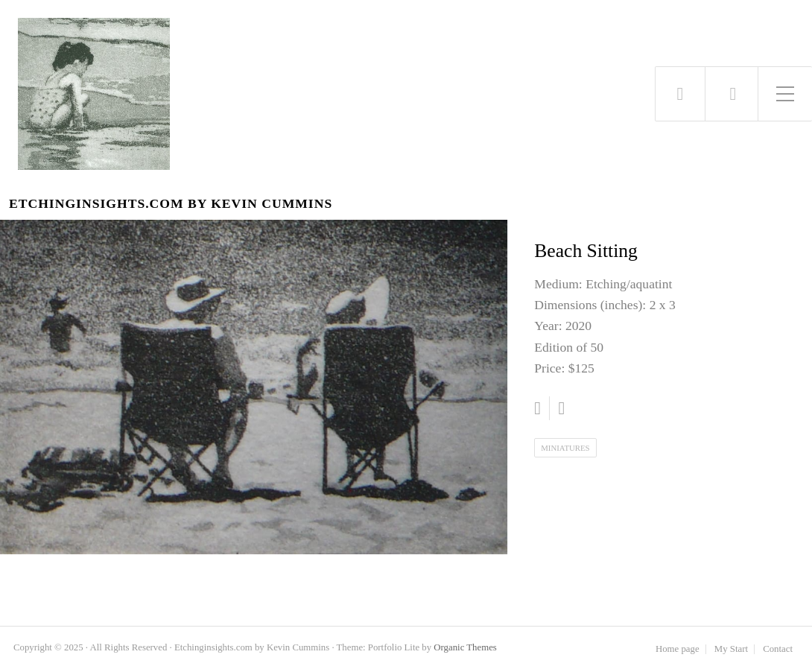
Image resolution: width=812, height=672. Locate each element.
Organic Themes (465, 647)
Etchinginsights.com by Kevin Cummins (171, 204)
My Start (731, 649)
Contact (778, 649)
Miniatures (565, 448)
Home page (678, 649)
